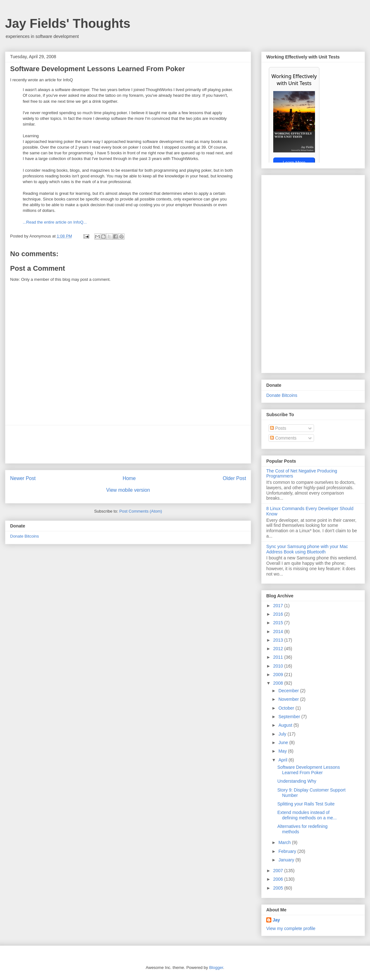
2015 (279, 623)
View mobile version (128, 490)
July (283, 734)
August (286, 725)
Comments (283, 438)
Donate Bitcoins (25, 536)
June (284, 743)
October (287, 708)
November (289, 699)
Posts (278, 428)
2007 (279, 871)
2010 (279, 666)
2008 (279, 683)
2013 (279, 640)
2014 (279, 632)
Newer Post (23, 478)
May (283, 751)
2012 (279, 649)
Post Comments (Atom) (141, 511)
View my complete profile (291, 928)
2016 (279, 614)
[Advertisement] (128, 444)
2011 (279, 657)
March (285, 842)
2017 (279, 606)
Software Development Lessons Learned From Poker (309, 770)
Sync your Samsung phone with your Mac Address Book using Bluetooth (307, 549)
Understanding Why (297, 781)
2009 (279, 675)
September (290, 717)
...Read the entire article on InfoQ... (55, 222)
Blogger (216, 968)
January (287, 860)
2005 (279, 888)
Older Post (234, 478)
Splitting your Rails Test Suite (306, 804)
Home (129, 478)
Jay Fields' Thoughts (68, 23)
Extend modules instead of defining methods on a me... (307, 815)
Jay (276, 920)
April (283, 760)
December (289, 691)
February (288, 851)
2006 (279, 879)
